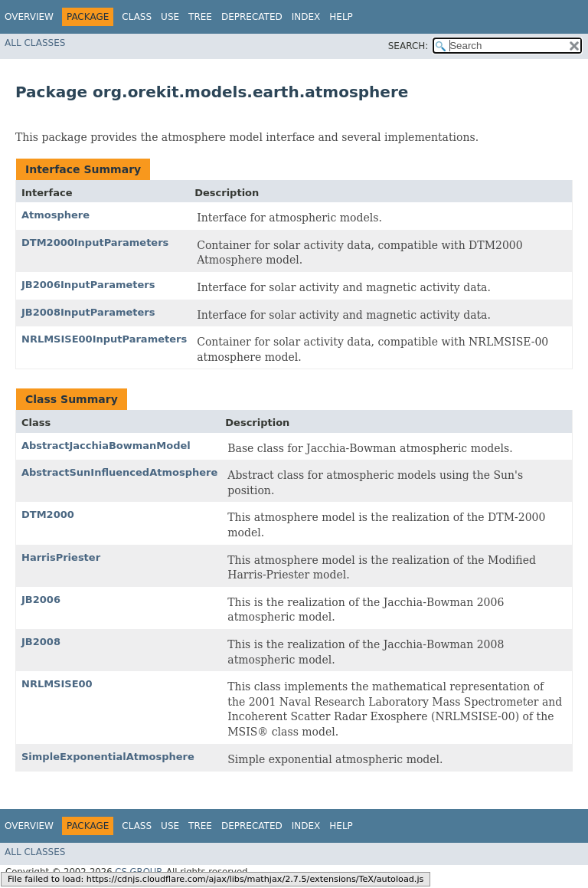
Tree (200, 17)
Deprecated (252, 17)
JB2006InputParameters (88, 285)
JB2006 (41, 600)
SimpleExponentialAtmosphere (108, 757)
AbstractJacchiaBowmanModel (106, 446)
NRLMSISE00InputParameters (104, 339)
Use (170, 17)
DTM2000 (48, 514)
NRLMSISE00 (57, 684)
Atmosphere (56, 215)
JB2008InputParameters (88, 312)
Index (306, 17)
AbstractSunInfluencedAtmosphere (119, 472)
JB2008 (41, 642)
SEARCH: (408, 46)
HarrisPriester (61, 557)
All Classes (35, 43)
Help (341, 17)
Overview (29, 17)
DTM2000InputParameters (95, 242)
